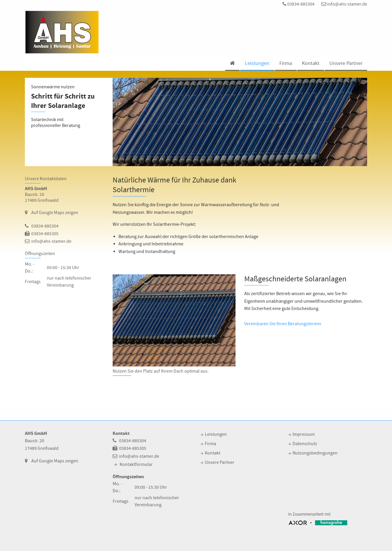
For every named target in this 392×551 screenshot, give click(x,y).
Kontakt (311, 63)
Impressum (304, 434)
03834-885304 (299, 4)
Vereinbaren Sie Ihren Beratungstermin (283, 324)
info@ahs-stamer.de (344, 4)
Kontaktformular (136, 464)
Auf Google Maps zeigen (55, 213)
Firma (286, 63)
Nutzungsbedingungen (315, 453)
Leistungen (257, 63)
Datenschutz (305, 444)
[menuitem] (232, 64)
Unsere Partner (346, 63)
